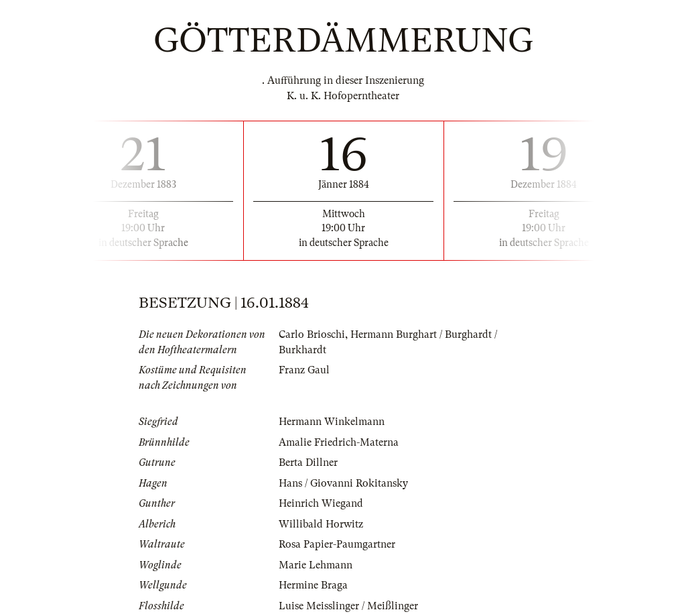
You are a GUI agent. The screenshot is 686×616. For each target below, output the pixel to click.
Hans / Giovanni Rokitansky (343, 483)
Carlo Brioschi (312, 334)
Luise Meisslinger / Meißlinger (348, 606)
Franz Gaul (304, 370)
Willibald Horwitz (321, 524)
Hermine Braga (313, 585)
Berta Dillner (308, 463)
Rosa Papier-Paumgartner (337, 544)
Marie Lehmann (316, 565)
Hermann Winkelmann (332, 422)
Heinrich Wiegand (321, 503)
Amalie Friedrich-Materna (339, 442)
